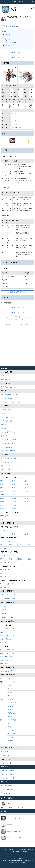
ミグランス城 (12, 703)
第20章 (14, 502)
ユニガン (11, 706)
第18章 (27, 498)
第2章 (14, 481)
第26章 (14, 509)
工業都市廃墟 (12, 720)
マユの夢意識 (12, 737)
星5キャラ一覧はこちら (18, 52)
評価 (6, 37)
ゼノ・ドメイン (13, 723)
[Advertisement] (17, 346)
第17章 (14, 498)
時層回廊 (11, 727)
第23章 (14, 505)
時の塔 (10, 689)
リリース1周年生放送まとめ (10, 27)
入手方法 (7, 45)
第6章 (26, 484)
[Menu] (1, 2)
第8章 (14, 488)
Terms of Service (19, 862)
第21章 (27, 502)
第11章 (14, 491)
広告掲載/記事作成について (21, 851)
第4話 (29, 545)
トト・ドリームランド (15, 744)
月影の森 (11, 699)
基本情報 (7, 35)
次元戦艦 (11, 730)
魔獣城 (10, 716)
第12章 (27, 491)
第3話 (26, 534)
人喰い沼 (11, 685)
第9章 (26, 488)
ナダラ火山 (11, 682)
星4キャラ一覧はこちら (18, 57)
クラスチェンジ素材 (11, 43)
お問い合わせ (22, 850)
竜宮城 (10, 696)
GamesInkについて (12, 850)
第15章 (27, 495)
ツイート (9, 324)
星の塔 (10, 692)
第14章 (14, 495)
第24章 (27, 505)
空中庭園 (11, 741)
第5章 (14, 484)
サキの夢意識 (12, 734)
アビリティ (8, 40)
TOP (4, 850)
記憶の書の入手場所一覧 (18, 292)
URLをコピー (26, 324)
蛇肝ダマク (11, 710)
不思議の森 (11, 713)
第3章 (26, 481)
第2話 (14, 534)
